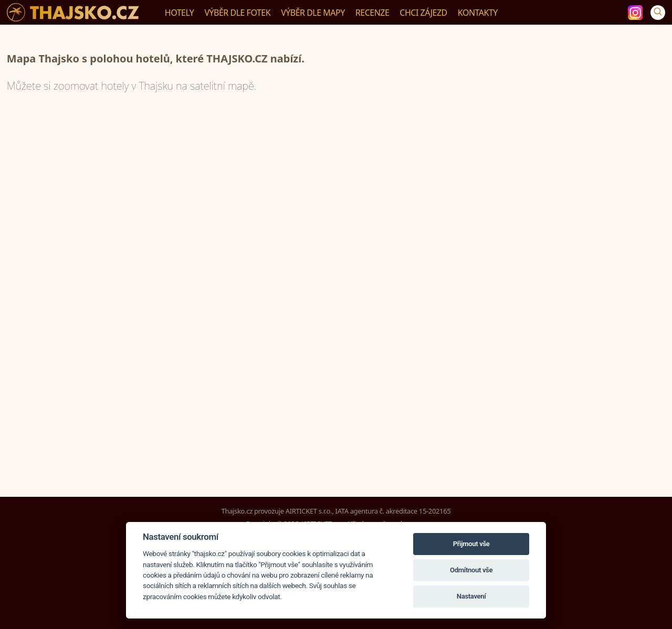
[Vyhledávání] (658, 13)
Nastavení (471, 596)
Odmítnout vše (471, 570)
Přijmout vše (471, 544)
